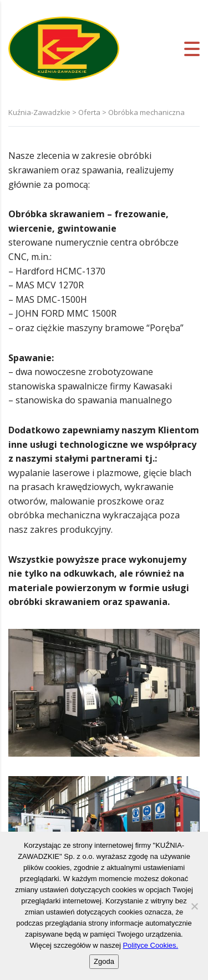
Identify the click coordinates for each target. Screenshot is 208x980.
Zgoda (104, 961)
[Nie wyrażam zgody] (194, 906)
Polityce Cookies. (150, 945)
